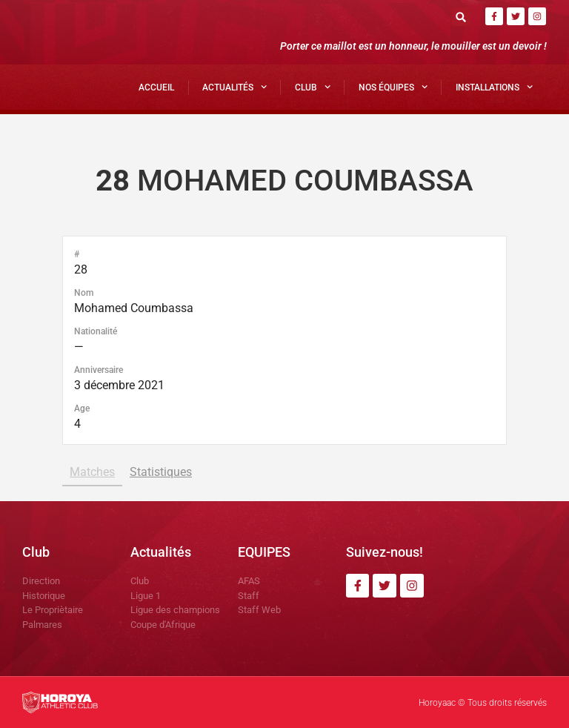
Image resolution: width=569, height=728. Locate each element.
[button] (461, 17)
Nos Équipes (393, 87)
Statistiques (161, 472)
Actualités (234, 87)
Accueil (156, 87)
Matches (92, 472)
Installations (494, 87)
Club (313, 87)
